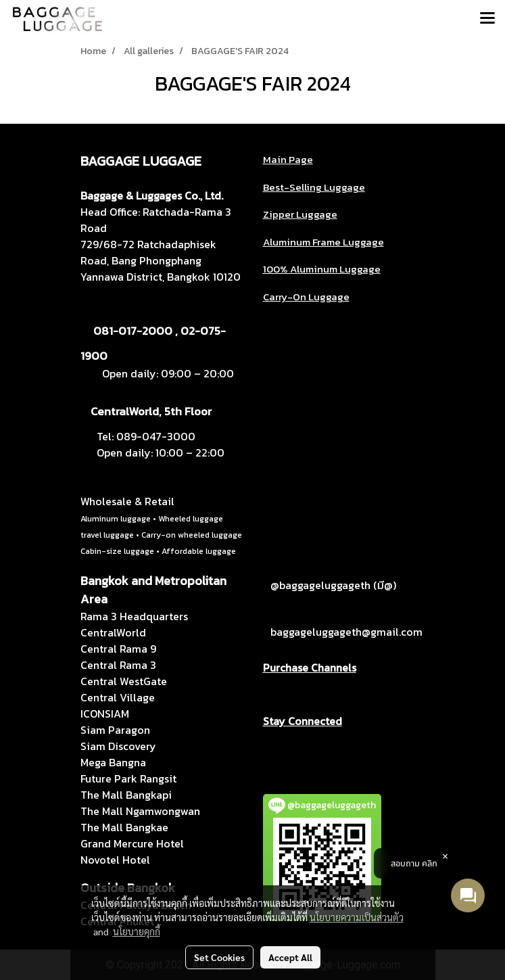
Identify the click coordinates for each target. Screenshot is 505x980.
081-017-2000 (133, 331)
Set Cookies (219, 957)
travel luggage (107, 535)
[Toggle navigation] (487, 19)
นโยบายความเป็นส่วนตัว (357, 917)
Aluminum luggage (116, 519)
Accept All (290, 957)
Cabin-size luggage (117, 551)
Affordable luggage (199, 551)
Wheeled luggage (191, 519)
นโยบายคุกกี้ (137, 931)
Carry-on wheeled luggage (192, 535)
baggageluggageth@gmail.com (346, 632)
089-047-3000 (156, 436)
